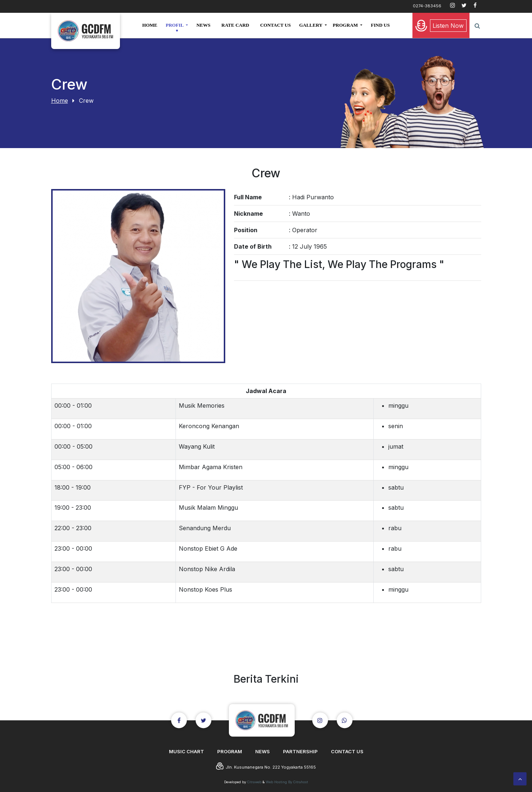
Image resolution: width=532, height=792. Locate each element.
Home (60, 101)
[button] (177, 25)
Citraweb (254, 782)
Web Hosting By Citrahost (287, 782)
